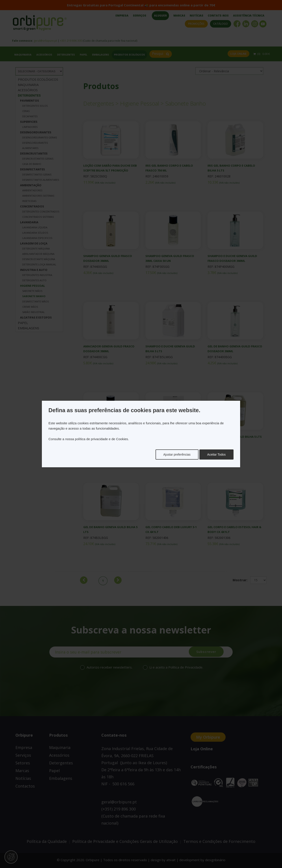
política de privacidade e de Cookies (101, 439)
